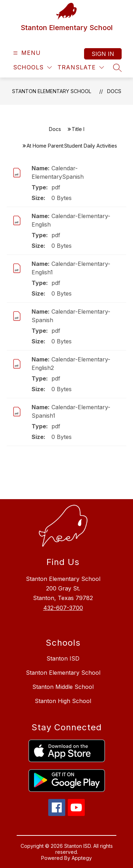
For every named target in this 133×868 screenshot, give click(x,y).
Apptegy (82, 858)
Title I (78, 129)
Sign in (103, 54)
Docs (114, 91)
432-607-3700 (63, 608)
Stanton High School (63, 701)
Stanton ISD (63, 658)
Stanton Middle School (63, 687)
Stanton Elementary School (52, 91)
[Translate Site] (81, 67)
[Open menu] (26, 53)
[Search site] (117, 68)
